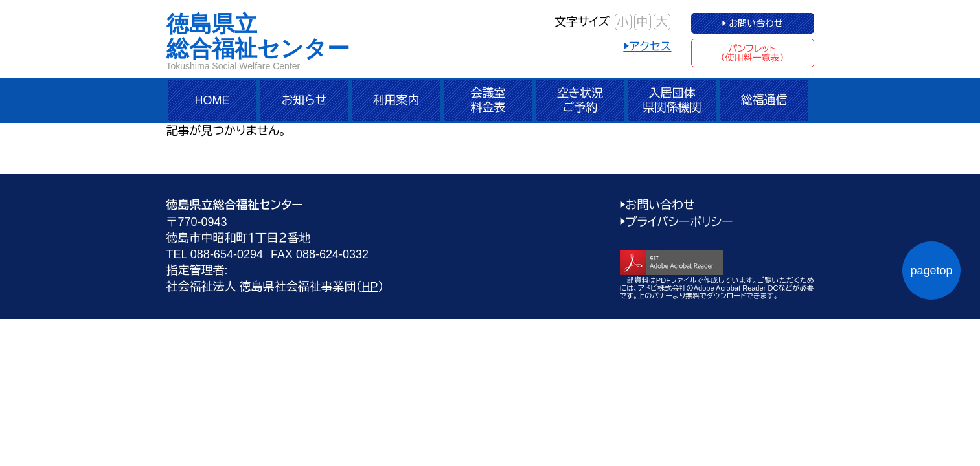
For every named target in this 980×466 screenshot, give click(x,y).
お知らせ (304, 100)
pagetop (931, 271)
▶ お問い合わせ (752, 23)
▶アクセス (647, 47)
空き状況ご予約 (580, 100)
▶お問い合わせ (657, 205)
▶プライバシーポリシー (677, 222)
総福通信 (764, 100)
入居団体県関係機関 (672, 100)
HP (370, 287)
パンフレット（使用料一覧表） (753, 53)
